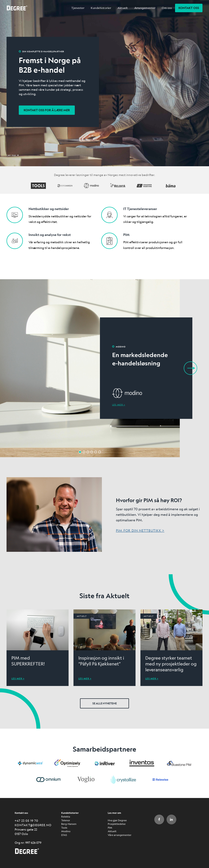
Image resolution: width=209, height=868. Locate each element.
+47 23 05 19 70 (26, 821)
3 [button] (88, 452)
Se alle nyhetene (105, 703)
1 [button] (80, 452)
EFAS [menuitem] (64, 835)
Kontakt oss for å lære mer (47, 110)
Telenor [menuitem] (66, 820)
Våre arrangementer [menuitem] (120, 835)
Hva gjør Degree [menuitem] (117, 820)
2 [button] (84, 452)
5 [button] (96, 452)
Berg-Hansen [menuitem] (69, 824)
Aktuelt (123, 8)
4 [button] (92, 452)
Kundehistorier (101, 8)
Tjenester (78, 8)
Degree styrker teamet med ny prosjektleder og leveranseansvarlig (171, 664)
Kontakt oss (189, 8)
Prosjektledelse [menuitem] (117, 824)
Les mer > (119, 405)
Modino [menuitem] (66, 831)
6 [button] (100, 452)
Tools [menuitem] (64, 828)
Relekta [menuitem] (66, 816)
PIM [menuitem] (110, 828)
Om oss (167, 8)
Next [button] (190, 368)
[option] (104, 368)
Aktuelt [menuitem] (112, 831)
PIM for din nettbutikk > (140, 531)
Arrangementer (145, 8)
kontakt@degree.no (33, 825)
